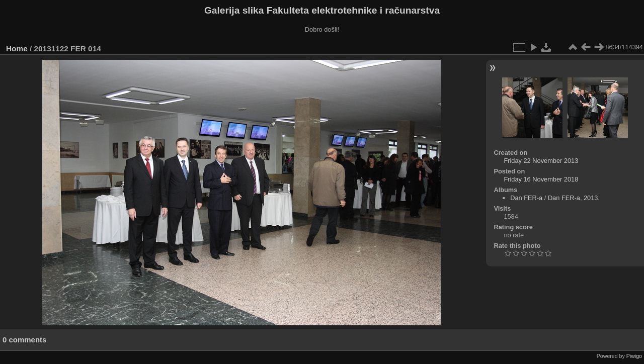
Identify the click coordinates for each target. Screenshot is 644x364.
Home (17, 49)
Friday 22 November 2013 (541, 161)
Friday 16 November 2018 (541, 179)
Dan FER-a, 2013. (574, 198)
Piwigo (634, 356)
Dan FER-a (526, 198)
